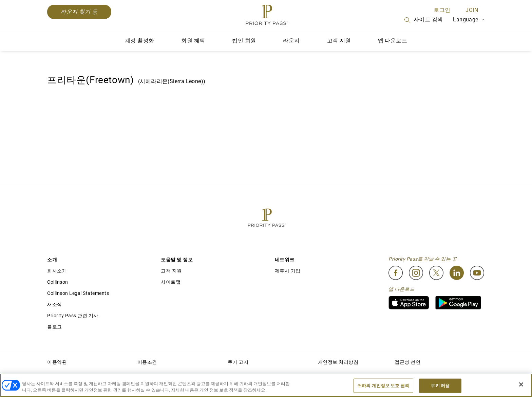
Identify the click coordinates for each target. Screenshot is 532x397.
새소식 (55, 304)
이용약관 (57, 362)
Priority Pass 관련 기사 (73, 316)
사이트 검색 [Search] (423, 20)
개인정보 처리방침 (338, 362)
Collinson (58, 282)
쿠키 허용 (440, 386)
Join (472, 10)
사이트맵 (171, 282)
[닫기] (521, 384)
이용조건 (147, 362)
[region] (266, 385)
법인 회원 (244, 41)
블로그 (55, 327)
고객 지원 (339, 41)
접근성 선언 (407, 362)
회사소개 (57, 271)
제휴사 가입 (288, 271)
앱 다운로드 (393, 41)
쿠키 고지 (238, 362)
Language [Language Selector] (469, 20)
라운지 (291, 41)
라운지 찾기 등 (79, 12)
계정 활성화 (139, 41)
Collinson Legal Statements (78, 293)
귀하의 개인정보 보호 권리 (383, 386)
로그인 (442, 10)
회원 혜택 (193, 41)
